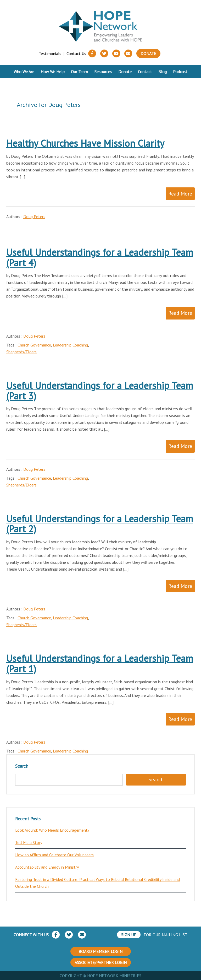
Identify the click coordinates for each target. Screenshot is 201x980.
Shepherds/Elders (21, 352)
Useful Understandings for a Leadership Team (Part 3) (100, 391)
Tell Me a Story (29, 842)
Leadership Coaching (70, 345)
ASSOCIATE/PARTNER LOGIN (101, 962)
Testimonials (50, 53)
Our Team (79, 72)
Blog (163, 72)
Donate (148, 53)
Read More (180, 194)
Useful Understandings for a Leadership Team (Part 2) (100, 524)
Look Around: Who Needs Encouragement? (52, 830)
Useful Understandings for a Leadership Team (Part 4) (100, 258)
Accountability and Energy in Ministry (47, 867)
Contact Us (76, 53)
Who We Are (24, 72)
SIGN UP (129, 935)
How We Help (53, 72)
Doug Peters (34, 216)
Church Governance (34, 345)
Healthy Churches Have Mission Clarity (85, 143)
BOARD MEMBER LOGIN (100, 951)
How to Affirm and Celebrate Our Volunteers (54, 855)
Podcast (180, 72)
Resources (103, 72)
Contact (145, 72)
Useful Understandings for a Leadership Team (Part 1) (100, 664)
